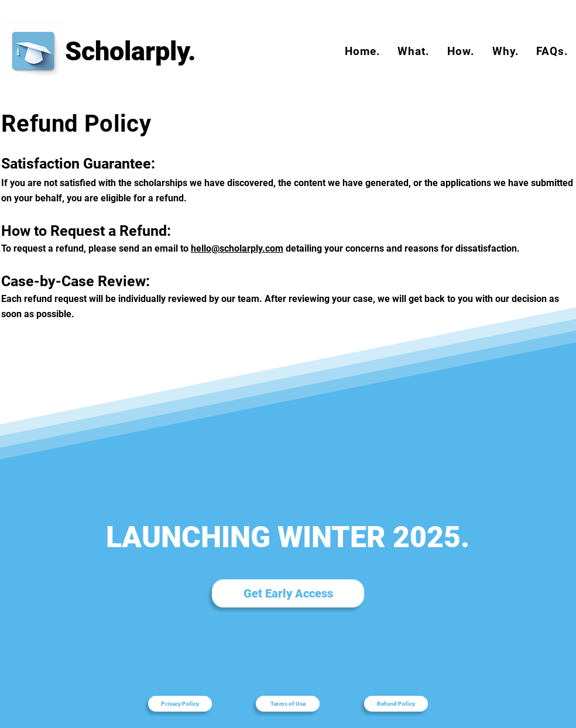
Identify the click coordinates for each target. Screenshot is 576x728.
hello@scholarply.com (237, 248)
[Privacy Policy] (180, 704)
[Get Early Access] (288, 593)
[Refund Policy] (396, 704)
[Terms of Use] (288, 704)
